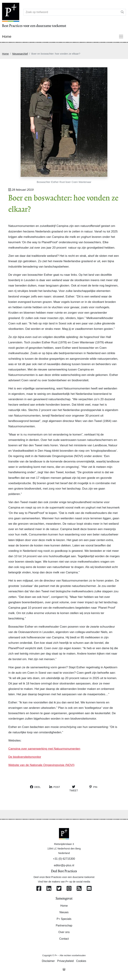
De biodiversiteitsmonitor (25, 757)
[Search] (71, 12)
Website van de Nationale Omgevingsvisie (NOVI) (41, 765)
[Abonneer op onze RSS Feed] (79, 889)
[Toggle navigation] (121, 37)
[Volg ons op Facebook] (39, 889)
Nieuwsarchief (20, 54)
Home (5, 54)
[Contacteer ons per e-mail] (89, 889)
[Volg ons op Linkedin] (49, 889)
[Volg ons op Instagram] (69, 889)
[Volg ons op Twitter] (59, 889)
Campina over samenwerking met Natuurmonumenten (44, 749)
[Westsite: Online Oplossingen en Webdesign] (64, 969)
